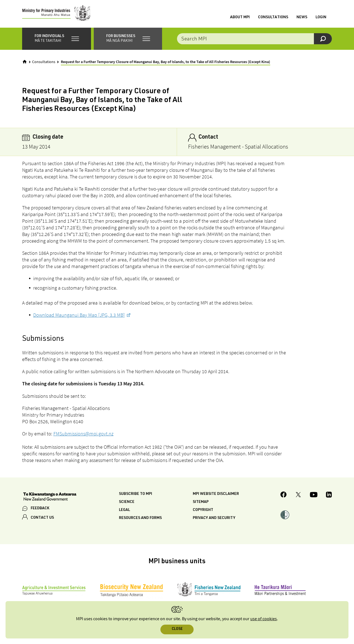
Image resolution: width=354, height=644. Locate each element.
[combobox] (254, 39)
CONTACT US (42, 518)
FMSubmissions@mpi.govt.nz (83, 434)
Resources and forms (140, 518)
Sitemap (201, 502)
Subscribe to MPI (136, 494)
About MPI (240, 17)
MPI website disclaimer (216, 494)
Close (177, 629)
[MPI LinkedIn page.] (329, 495)
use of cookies (264, 619)
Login (321, 17)
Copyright (203, 510)
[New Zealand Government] (50, 497)
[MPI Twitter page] (298, 495)
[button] (57, 39)
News (302, 17)
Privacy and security (214, 518)
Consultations (273, 17)
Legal (124, 510)
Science (127, 502)
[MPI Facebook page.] (284, 495)
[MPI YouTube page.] (314, 495)
